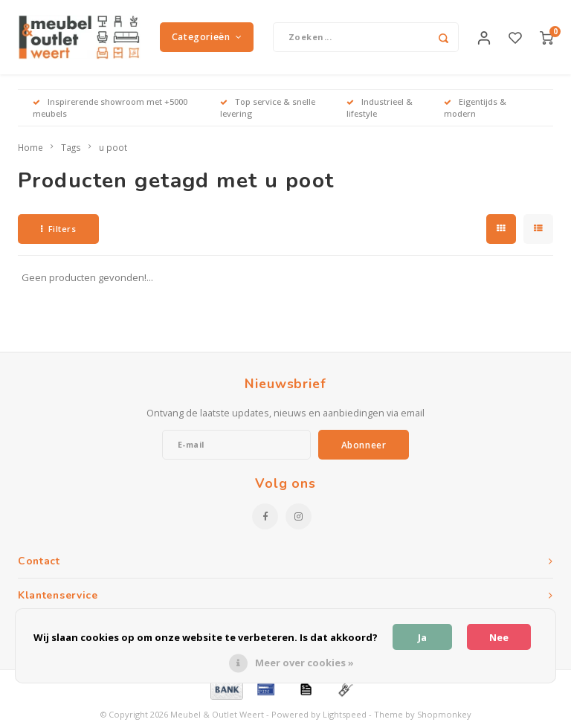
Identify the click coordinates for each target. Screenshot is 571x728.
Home (30, 147)
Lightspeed (345, 715)
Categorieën (207, 37)
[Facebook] (265, 517)
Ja (422, 637)
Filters (58, 229)
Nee (499, 637)
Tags (71, 147)
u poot (113, 147)
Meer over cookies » (304, 663)
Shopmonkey (444, 715)
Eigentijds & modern (475, 107)
